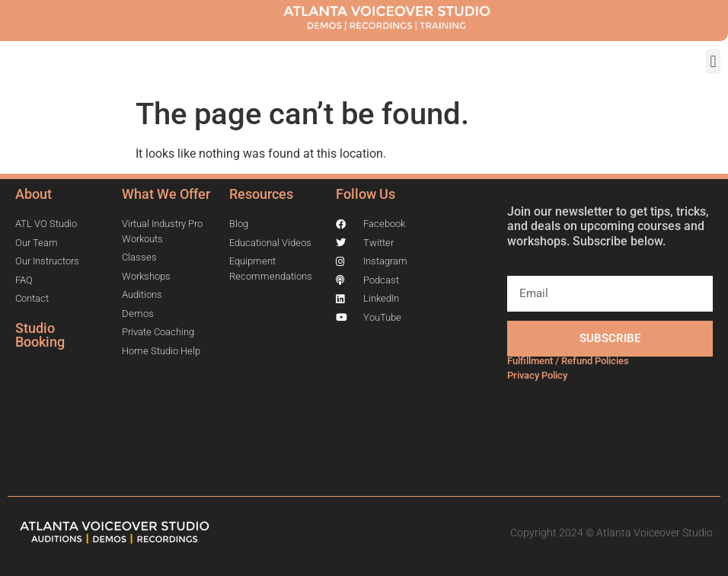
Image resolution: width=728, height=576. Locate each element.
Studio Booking (40, 335)
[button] (713, 61)
